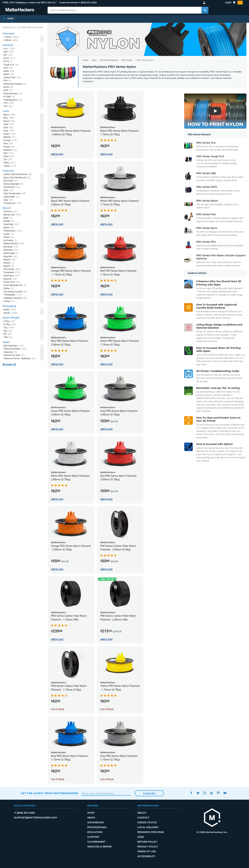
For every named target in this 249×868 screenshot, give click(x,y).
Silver (9, 156)
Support (93, 837)
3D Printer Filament (109, 60)
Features (8, 171)
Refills (10, 310)
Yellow (10, 166)
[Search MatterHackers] (205, 10)
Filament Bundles (15, 349)
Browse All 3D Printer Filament (23, 27)
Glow (8, 190)
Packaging (9, 306)
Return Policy (147, 842)
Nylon (9, 71)
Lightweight (12, 197)
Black (9, 115)
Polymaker (12, 276)
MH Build (11, 247)
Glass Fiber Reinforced (17, 178)
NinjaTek (10, 257)
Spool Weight (11, 318)
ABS (9, 52)
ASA (8, 68)
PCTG (8, 62)
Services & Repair (99, 847)
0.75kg (10, 325)
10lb (8, 337)
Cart (234, 3)
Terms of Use (147, 851)
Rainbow (10, 150)
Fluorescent (12, 187)
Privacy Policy (148, 847)
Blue (9, 118)
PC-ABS (9, 97)
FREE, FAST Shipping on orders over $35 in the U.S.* (30, 3)
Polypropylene (13, 100)
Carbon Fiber (12, 78)
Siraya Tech (12, 282)
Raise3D (10, 279)
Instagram (205, 793)
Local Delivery (148, 827)
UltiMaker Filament (15, 298)
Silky (8, 200)
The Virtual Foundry (15, 292)
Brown (9, 121)
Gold (8, 128)
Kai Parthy (10, 241)
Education (95, 832)
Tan (8, 160)
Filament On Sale (14, 355)
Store (94, 60)
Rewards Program (151, 832)
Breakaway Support (15, 84)
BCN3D (9, 221)
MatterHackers (14, 244)
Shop (91, 813)
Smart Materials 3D (15, 285)
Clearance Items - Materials (19, 359)
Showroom (96, 822)
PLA (9, 49)
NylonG (10, 260)
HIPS (8, 90)
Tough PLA (11, 65)
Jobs (141, 837)
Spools (11, 313)
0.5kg (9, 321)
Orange (10, 140)
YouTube (225, 793)
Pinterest (218, 793)
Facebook (191, 793)
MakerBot (11, 250)
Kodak (8, 234)
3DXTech (10, 212)
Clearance (10, 352)
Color (6, 111)
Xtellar (8, 288)
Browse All (9, 364)
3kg (8, 331)
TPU (9, 103)
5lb (7, 334)
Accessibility (146, 856)
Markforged (11, 253)
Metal (9, 74)
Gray (9, 131)
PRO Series (127, 60)
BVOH (8, 87)
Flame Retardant (13, 184)
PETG (9, 58)
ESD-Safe (11, 181)
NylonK (9, 263)
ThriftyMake (13, 295)
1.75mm (11, 37)
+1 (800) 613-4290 (87, 3)
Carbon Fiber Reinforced (18, 174)
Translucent (12, 203)
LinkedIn (211, 793)
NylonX (9, 266)
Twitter (198, 793)
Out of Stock (58, 709)
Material (8, 45)
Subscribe (149, 793)
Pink (8, 144)
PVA (7, 81)
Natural (10, 137)
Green (10, 134)
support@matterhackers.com (35, 818)
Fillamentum (13, 231)
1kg (9, 328)
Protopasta (12, 272)
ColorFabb (11, 224)
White (9, 163)
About (142, 813)
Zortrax (9, 301)
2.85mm (11, 40)
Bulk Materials (14, 346)
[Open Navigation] (8, 19)
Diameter (9, 33)
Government (96, 842)
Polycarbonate (13, 94)
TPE (8, 106)
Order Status (147, 822)
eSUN (9, 228)
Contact (143, 818)
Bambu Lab (12, 215)
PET (8, 55)
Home (85, 60)
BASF (8, 218)
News (91, 818)
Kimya (9, 237)
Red (8, 153)
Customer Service (68, 3)
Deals (6, 342)
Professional (97, 827)
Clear (8, 124)
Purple (9, 147)
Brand (7, 208)
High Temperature (15, 194)
